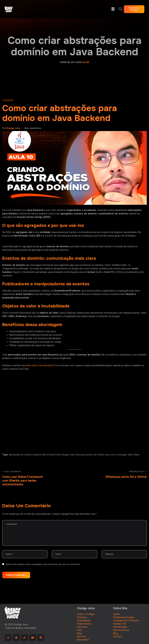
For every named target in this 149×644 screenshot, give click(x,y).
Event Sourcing (77, 455)
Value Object (134, 455)
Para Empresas (121, 630)
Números (82, 617)
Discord (81, 637)
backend (37, 455)
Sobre (116, 614)
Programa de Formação (126, 621)
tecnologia (121, 455)
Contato (117, 637)
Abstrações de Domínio (20, 455)
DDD (44, 455)
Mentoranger (120, 627)
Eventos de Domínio (95, 455)
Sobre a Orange (86, 614)
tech (113, 455)
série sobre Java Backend (40, 365)
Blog (79, 633)
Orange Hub (119, 624)
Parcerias (82, 627)
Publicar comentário (16, 575)
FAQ (79, 630)
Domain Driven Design (58, 455)
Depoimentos (84, 624)
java (108, 455)
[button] (113, 9)
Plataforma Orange (123, 617)
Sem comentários (33, 128)
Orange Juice (13, 128)
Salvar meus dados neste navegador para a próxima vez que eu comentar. (43, 564)
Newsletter (83, 640)
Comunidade (84, 621)
